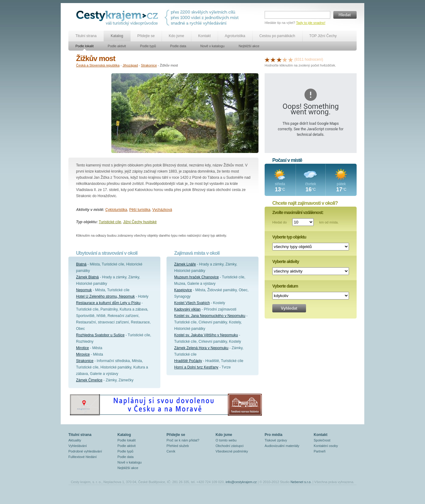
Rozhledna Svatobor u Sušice (100, 335)
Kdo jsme (176, 36)
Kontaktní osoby (326, 446)
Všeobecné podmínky (232, 451)
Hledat (345, 15)
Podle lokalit (84, 46)
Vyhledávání (78, 446)
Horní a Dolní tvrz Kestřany (196, 367)
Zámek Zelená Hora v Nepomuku (201, 348)
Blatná (81, 264)
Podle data (178, 46)
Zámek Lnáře (185, 264)
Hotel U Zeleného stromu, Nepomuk (105, 296)
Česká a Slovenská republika (98, 65)
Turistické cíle (110, 222)
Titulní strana (86, 36)
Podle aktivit (117, 46)
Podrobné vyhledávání (85, 451)
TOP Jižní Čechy (323, 36)
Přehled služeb (178, 446)
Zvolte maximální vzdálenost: (298, 212)
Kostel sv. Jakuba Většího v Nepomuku (206, 335)
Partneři (320, 451)
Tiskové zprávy (276, 440)
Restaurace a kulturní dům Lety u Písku (108, 303)
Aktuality (75, 440)
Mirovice (83, 354)
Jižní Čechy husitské (140, 222)
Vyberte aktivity (286, 262)
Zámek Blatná (87, 277)
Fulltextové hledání (82, 457)
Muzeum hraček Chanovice (196, 277)
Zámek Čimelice (89, 380)
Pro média (274, 435)
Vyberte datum (285, 286)
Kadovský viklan (187, 309)
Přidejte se (146, 36)
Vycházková (162, 210)
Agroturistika (235, 36)
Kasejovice (183, 290)
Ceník (171, 451)
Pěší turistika (140, 210)
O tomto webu (226, 440)
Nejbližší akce (249, 46)
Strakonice (149, 65)
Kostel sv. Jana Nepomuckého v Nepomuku (210, 316)
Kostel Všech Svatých (192, 303)
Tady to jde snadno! (311, 23)
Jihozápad (130, 65)
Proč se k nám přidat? (183, 440)
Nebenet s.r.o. (301, 482)
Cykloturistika (116, 210)
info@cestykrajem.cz (241, 482)
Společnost (322, 440)
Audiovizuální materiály (282, 446)
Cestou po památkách (277, 36)
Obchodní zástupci (230, 446)
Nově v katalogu (212, 46)
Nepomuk (84, 290)
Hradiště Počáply (188, 361)
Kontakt (204, 36)
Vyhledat (289, 308)
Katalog (117, 36)
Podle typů (148, 46)
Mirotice (82, 348)
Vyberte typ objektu (289, 237)
